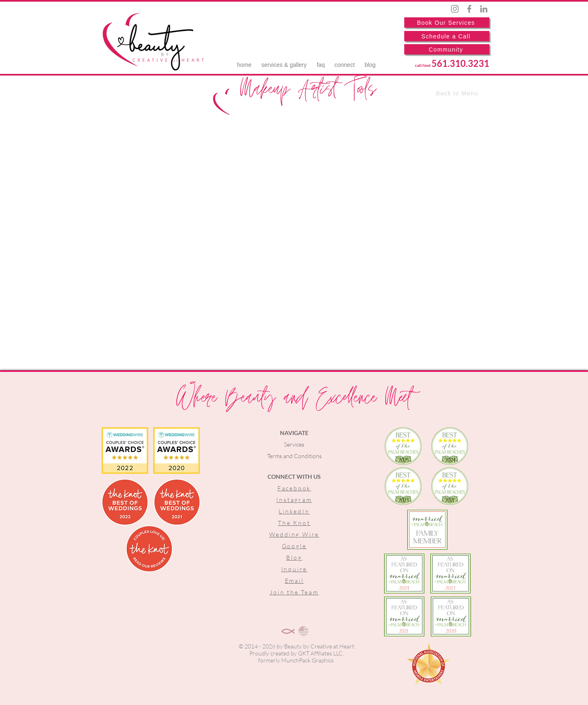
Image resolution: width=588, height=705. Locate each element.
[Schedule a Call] (447, 36)
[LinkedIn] (484, 9)
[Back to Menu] (458, 93)
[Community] (447, 49)
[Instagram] (455, 9)
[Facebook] (469, 9)
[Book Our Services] (447, 22)
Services (294, 444)
